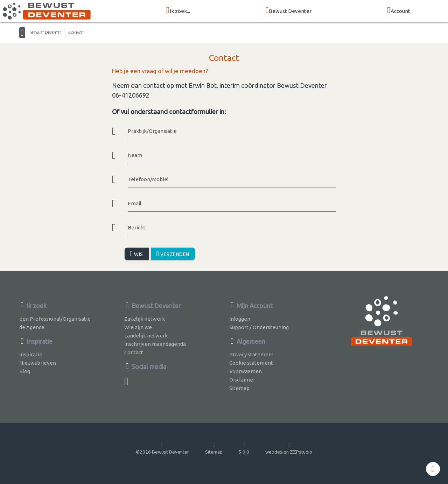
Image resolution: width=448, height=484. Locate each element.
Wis (137, 254)
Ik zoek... (178, 11)
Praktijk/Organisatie (152, 131)
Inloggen (240, 319)
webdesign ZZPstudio (289, 448)
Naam (135, 155)
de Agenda (32, 327)
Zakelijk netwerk (145, 319)
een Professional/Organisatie (55, 319)
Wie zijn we (138, 327)
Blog (25, 371)
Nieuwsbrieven (38, 363)
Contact (75, 32)
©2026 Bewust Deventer (162, 448)
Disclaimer (242, 380)
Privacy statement (251, 354)
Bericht (137, 227)
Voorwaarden (246, 371)
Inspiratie (31, 354)
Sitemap (239, 388)
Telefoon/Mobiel (148, 179)
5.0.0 (244, 448)
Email (135, 203)
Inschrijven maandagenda (155, 344)
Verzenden (173, 254)
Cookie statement (251, 363)
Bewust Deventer (289, 11)
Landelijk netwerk (146, 336)
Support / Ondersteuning (259, 327)
